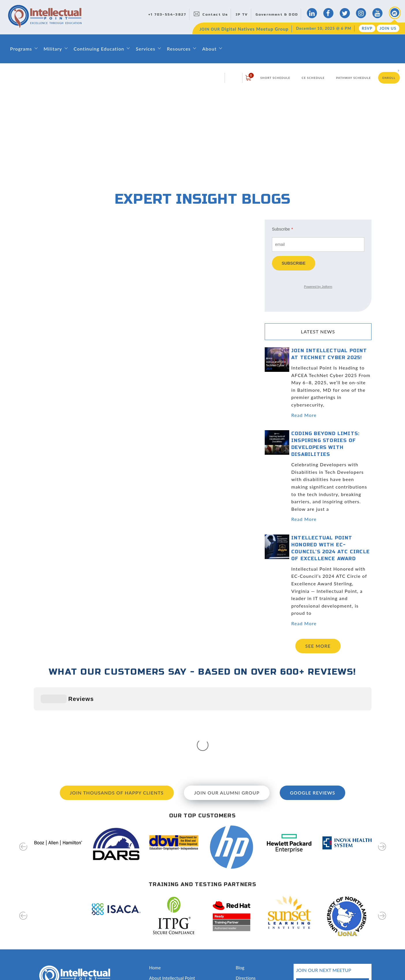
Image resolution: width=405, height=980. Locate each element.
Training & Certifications (173, 922)
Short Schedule (275, 78)
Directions (246, 891)
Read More (304, 415)
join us (352, 929)
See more (318, 646)
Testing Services (251, 932)
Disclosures (247, 943)
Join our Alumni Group (227, 706)
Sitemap (42, 963)
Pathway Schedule (353, 78)
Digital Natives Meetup (258, 901)
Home (155, 881)
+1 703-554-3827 (167, 14)
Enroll (389, 78)
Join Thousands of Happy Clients (117, 706)
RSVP (367, 28)
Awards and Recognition (173, 932)
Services (145, 49)
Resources (179, 49)
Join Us (388, 28)
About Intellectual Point (172, 891)
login (234, 78)
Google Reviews (312, 706)
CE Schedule (313, 78)
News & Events (251, 912)
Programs (21, 49)
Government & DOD (277, 14)
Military (53, 49)
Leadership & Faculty (169, 901)
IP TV (242, 14)
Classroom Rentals (167, 943)
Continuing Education (99, 49)
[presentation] (23, 764)
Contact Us (215, 14)
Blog (240, 881)
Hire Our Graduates (255, 922)
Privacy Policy (67, 963)
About (209, 49)
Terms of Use (97, 963)
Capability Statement (169, 953)
